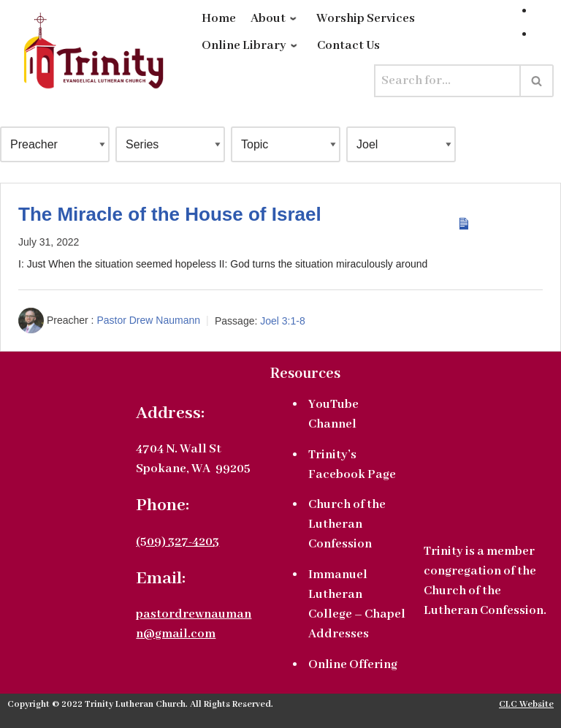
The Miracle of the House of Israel (170, 214)
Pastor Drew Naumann (148, 321)
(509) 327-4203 (178, 542)
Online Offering (353, 665)
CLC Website (526, 705)
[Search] (447, 81)
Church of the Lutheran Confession (347, 524)
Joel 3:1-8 (282, 321)
